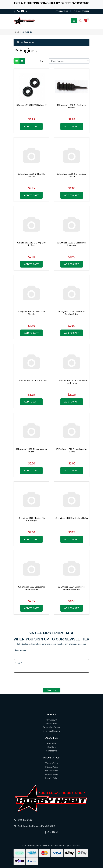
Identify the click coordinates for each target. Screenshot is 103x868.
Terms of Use (51, 763)
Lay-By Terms (52, 771)
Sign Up (52, 690)
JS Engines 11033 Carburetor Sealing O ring (31, 588)
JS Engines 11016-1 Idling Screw (31, 380)
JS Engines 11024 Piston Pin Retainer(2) (31, 519)
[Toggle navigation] (74, 21)
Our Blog (51, 747)
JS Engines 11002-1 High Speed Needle (72, 106)
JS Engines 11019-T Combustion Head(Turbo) (72, 382)
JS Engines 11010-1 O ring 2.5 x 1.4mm (72, 175)
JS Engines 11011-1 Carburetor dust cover (72, 244)
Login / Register (81, 11)
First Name (20, 650)
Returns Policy (52, 774)
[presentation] (37, 681)
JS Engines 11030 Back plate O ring (72, 518)
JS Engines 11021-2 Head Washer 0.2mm (31, 450)
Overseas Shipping (51, 731)
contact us (62, 11)
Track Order (51, 723)
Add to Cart (31, 126)
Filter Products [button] (25, 42)
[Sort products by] (69, 61)
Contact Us (51, 751)
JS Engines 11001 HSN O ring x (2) (31, 105)
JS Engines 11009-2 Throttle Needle (31, 175)
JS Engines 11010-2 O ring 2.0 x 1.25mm (31, 244)
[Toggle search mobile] (79, 21)
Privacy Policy (52, 767)
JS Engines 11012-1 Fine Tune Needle (31, 313)
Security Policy (51, 778)
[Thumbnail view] (17, 61)
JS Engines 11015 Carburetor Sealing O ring (72, 313)
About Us (51, 743)
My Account (51, 720)
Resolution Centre (51, 727)
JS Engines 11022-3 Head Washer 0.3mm (72, 450)
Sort (42, 61)
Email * (18, 663)
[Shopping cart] (86, 21)
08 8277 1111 (25, 820)
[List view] (22, 61)
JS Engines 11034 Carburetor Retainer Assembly (72, 588)
